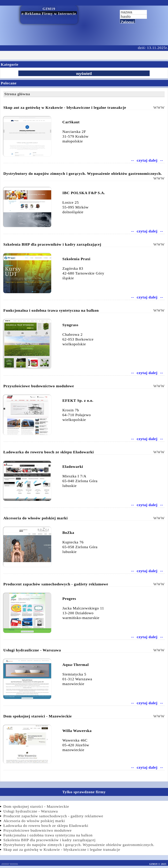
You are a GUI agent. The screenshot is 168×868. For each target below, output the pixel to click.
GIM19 (49, 9)
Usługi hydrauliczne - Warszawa (31, 811)
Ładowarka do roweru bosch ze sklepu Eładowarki (46, 826)
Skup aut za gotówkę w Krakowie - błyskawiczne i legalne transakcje (62, 849)
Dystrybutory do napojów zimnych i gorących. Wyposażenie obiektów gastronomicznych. (79, 845)
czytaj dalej (147, 160)
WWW (159, 108)
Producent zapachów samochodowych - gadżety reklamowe (53, 816)
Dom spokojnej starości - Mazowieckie (36, 806)
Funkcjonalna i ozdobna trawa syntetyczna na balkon (48, 835)
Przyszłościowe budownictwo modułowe (37, 830)
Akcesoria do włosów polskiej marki (34, 821)
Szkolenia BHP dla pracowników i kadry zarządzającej (49, 840)
